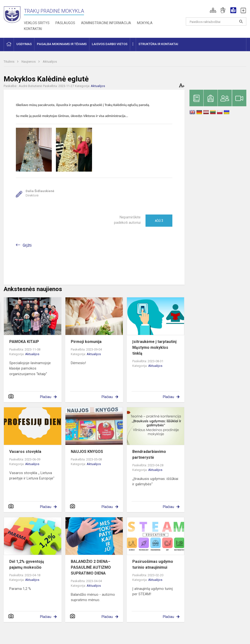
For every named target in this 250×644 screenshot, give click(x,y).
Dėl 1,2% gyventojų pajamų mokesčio (27, 564)
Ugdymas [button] (24, 44)
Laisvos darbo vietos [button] (110, 44)
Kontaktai (33, 29)
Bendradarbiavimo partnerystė (149, 454)
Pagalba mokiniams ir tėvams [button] (62, 44)
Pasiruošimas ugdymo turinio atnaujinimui (153, 564)
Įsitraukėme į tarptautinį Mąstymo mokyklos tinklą (154, 347)
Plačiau (46, 397)
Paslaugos (65, 23)
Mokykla (145, 23)
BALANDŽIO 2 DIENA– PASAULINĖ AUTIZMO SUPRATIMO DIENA (91, 567)
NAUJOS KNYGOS (87, 452)
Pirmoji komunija (86, 342)
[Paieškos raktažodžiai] (216, 21)
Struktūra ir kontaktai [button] (158, 44)
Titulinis (9, 62)
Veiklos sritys (37, 23)
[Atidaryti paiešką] (241, 21)
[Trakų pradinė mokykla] (14, 14)
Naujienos (29, 62)
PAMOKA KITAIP (24, 342)
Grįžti (27, 245)
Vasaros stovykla (25, 452)
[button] (213, 10)
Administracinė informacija (106, 23)
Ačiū (159, 221)
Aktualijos (50, 62)
